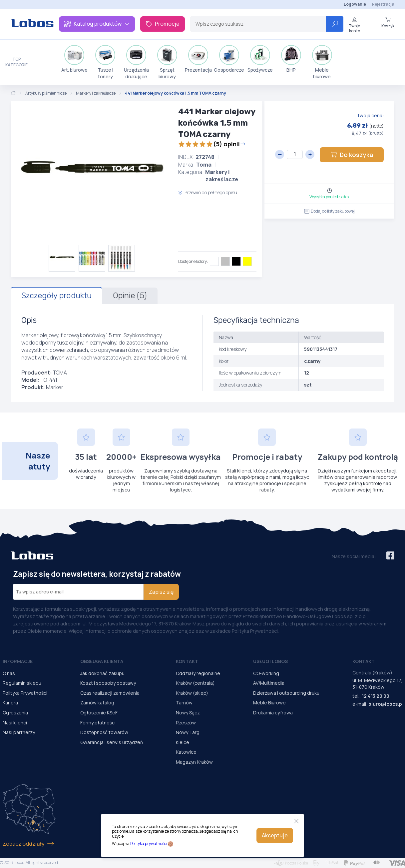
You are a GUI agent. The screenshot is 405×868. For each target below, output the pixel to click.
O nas (9, 673)
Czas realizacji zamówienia (110, 693)
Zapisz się (161, 592)
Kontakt (187, 661)
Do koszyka (352, 155)
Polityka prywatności (149, 844)
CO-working (266, 673)
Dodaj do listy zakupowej (329, 211)
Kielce (183, 742)
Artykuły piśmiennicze (46, 93)
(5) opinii (212, 144)
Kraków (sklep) (192, 693)
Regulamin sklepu (22, 683)
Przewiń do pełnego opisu (208, 192)
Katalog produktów (97, 24)
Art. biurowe (74, 59)
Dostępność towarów (104, 732)
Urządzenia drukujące (136, 62)
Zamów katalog (97, 703)
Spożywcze (260, 59)
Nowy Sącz (188, 713)
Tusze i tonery (105, 62)
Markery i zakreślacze (96, 93)
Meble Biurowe (269, 703)
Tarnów (184, 703)
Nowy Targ (188, 732)
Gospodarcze (229, 59)
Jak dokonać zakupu (102, 673)
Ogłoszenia (15, 713)
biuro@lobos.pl (386, 704)
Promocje (163, 24)
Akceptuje (275, 835)
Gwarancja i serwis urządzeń (112, 742)
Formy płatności (98, 723)
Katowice (186, 752)
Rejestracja (383, 4)
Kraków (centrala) (195, 683)
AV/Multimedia (269, 683)
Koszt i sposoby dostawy (108, 683)
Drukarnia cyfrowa (273, 713)
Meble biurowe (322, 62)
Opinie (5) (130, 296)
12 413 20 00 (376, 696)
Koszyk (388, 23)
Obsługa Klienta (102, 661)
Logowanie (355, 4)
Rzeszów (186, 723)
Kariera (10, 703)
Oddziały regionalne (198, 673)
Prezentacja (198, 59)
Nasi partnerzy (19, 732)
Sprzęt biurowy (167, 62)
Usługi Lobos (270, 661)
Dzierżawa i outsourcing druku (286, 693)
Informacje (18, 661)
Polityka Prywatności (25, 693)
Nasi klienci (15, 723)
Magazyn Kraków (194, 762)
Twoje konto (354, 25)
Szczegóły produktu (56, 296)
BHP (291, 59)
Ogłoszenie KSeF (99, 713)
